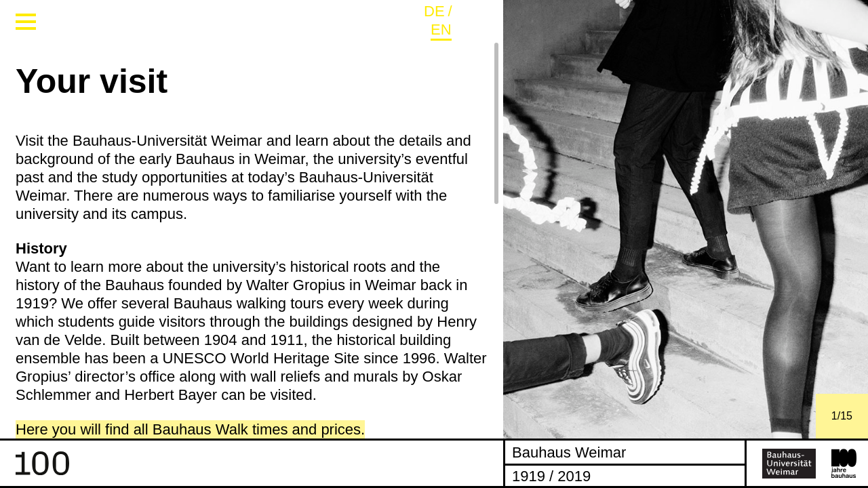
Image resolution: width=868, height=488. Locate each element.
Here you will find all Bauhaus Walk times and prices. (190, 429)
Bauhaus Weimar (569, 452)
